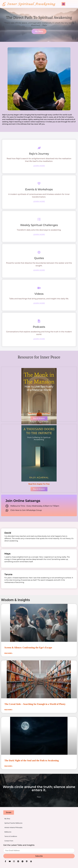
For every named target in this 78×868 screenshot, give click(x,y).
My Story (7, 819)
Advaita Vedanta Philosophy (13, 827)
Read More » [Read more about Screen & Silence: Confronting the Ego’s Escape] (9, 653)
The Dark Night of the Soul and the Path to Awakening (32, 760)
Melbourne (8, 832)
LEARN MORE (39, 166)
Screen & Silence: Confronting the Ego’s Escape (28, 648)
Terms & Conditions (11, 836)
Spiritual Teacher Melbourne (13, 823)
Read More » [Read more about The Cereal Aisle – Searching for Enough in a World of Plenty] (9, 710)
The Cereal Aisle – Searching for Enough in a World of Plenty (35, 704)
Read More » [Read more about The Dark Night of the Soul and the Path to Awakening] (9, 766)
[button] (63, 4)
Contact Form (9, 841)
